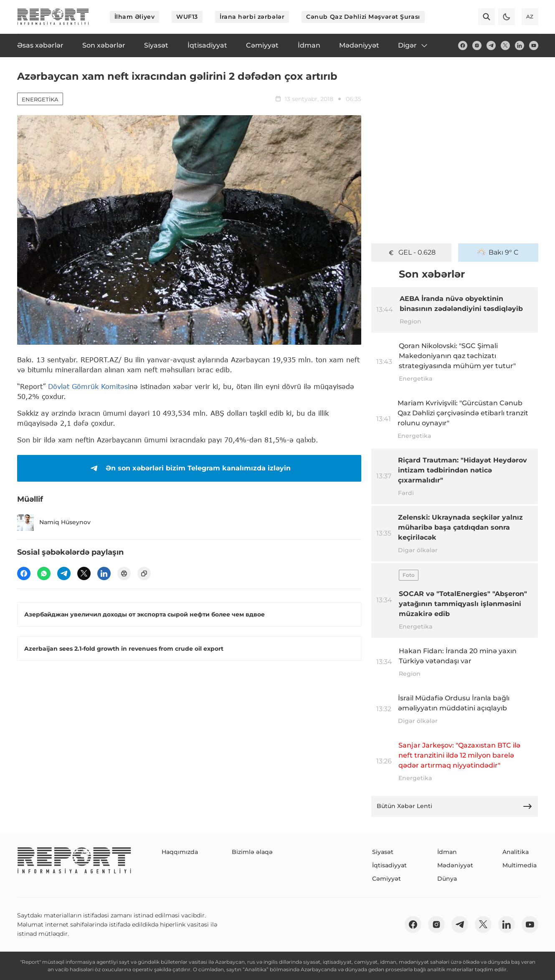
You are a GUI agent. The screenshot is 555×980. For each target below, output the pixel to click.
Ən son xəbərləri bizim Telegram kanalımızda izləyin (189, 468)
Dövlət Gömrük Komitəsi (89, 386)
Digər (413, 45)
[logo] (53, 17)
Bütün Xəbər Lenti (455, 806)
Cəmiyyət (386, 879)
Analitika (516, 852)
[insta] (477, 45)
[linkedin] (520, 45)
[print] (124, 573)
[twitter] (505, 45)
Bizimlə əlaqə (252, 852)
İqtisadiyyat (389, 865)
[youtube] (534, 45)
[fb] (463, 45)
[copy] (144, 573)
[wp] (44, 573)
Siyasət (383, 852)
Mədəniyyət (455, 865)
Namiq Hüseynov (54, 523)
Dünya (447, 879)
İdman (447, 852)
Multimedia (520, 865)
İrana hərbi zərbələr (252, 17)
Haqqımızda (180, 852)
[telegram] (491, 45)
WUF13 (187, 17)
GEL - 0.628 (411, 253)
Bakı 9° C (498, 253)
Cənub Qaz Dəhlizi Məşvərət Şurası (363, 17)
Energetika (40, 99)
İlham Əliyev (135, 17)
